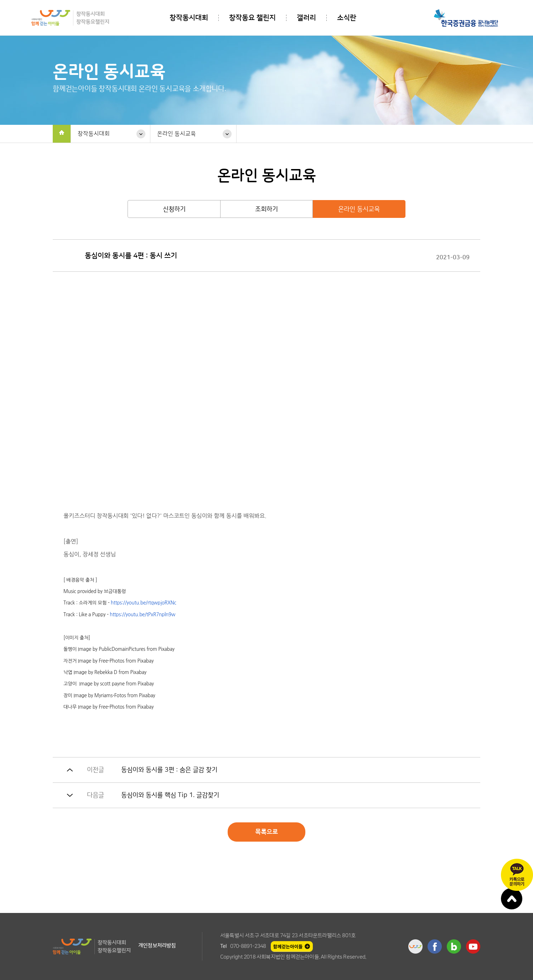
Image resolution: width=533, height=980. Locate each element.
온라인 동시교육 (359, 209)
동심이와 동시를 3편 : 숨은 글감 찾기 (169, 770)
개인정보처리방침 (157, 946)
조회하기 (266, 209)
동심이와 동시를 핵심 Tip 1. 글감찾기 (170, 795)
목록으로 (266, 832)
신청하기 (174, 209)
